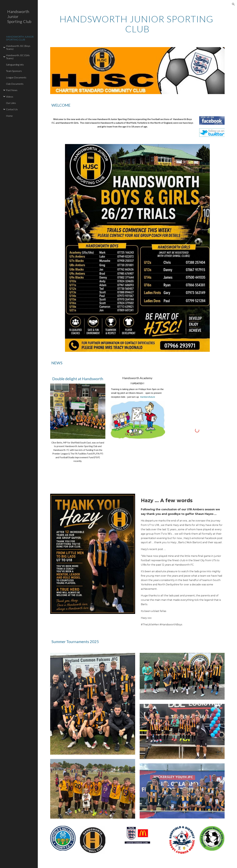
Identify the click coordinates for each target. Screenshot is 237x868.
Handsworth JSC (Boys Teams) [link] (18, 47)
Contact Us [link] (12, 109)
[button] (233, 4)
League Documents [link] (16, 77)
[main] (137, 24)
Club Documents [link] (15, 84)
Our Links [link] (11, 103)
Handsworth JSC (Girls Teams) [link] (18, 57)
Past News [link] (12, 90)
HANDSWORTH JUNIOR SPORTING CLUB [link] (20, 38)
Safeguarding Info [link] (15, 65)
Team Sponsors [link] (14, 71)
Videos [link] (10, 97)
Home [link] (9, 116)
